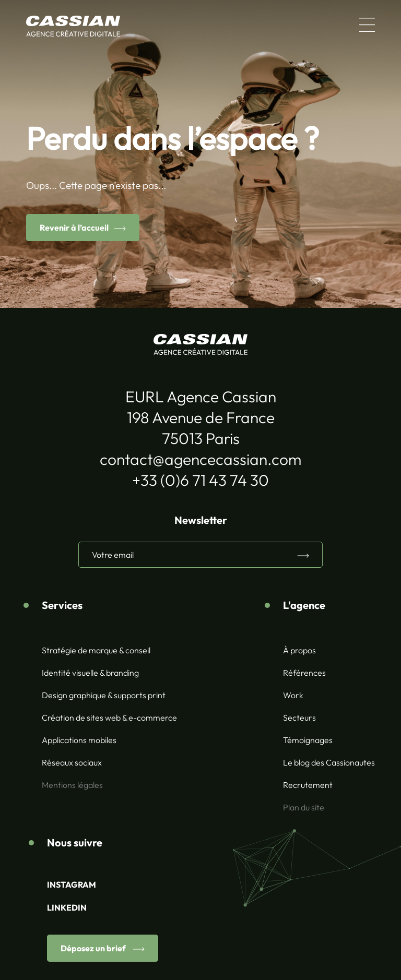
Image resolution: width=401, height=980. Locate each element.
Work (293, 695)
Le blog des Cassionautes (329, 762)
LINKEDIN (67, 907)
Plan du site (304, 807)
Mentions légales (72, 785)
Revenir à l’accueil (74, 228)
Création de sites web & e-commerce (109, 718)
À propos (299, 650)
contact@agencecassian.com (200, 459)
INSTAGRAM (72, 885)
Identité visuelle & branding (90, 673)
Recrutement (308, 785)
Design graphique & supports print (104, 695)
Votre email (113, 555)
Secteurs (299, 718)
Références (304, 673)
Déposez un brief (94, 948)
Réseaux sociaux (72, 762)
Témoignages (308, 740)
